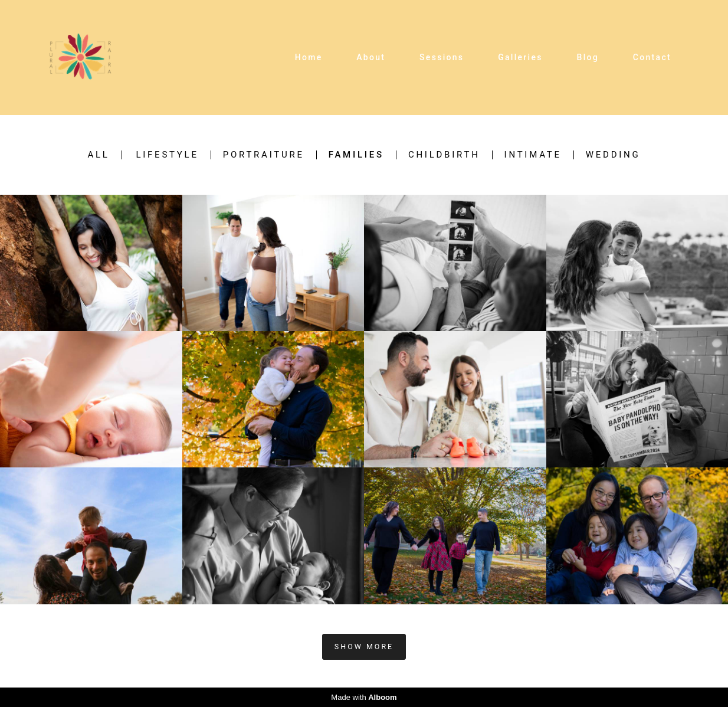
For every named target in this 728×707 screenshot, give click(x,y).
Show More (364, 647)
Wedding (613, 155)
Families (356, 155)
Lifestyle (167, 155)
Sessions (442, 57)
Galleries (520, 57)
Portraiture (264, 155)
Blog (588, 57)
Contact (652, 57)
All (98, 155)
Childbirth (444, 155)
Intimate (533, 155)
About (371, 57)
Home (309, 57)
